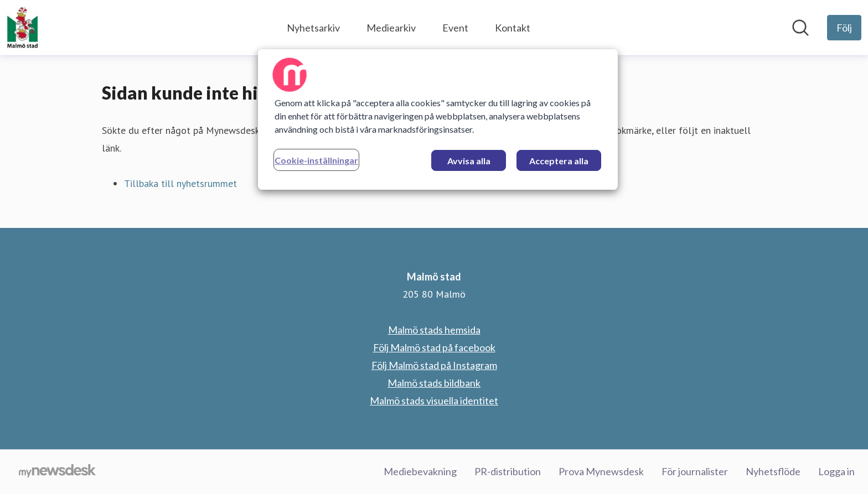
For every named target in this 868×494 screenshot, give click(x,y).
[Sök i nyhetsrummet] (800, 28)
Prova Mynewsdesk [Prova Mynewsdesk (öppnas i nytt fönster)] (601, 471)
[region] (438, 119)
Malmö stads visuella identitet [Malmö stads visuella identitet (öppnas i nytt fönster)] (434, 401)
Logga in (836, 471)
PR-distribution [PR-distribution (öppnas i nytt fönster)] (508, 471)
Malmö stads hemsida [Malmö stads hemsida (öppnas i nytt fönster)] (434, 330)
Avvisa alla (469, 161)
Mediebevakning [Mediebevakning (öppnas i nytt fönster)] (420, 471)
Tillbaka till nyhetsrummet (180, 183)
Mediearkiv (391, 28)
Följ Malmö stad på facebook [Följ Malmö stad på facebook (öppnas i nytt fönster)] (434, 347)
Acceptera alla (559, 161)
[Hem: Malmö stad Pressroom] (22, 28)
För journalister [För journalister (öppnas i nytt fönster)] (695, 471)
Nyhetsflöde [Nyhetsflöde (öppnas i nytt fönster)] (773, 471)
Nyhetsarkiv (313, 28)
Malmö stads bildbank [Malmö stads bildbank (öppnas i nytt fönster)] (434, 383)
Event (455, 28)
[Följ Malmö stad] (844, 28)
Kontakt (513, 28)
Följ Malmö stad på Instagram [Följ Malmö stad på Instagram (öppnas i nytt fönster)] (434, 365)
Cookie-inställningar (316, 160)
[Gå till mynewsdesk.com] (57, 472)
